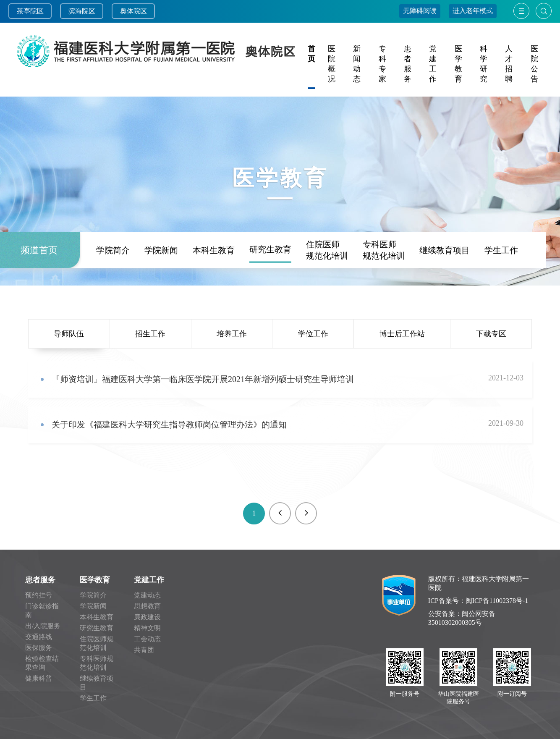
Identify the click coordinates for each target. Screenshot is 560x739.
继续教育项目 (445, 284)
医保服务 (39, 648)
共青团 (144, 650)
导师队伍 (69, 334)
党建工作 (149, 580)
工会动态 (147, 639)
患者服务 (40, 580)
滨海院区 (82, 11)
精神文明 (147, 628)
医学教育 (95, 580)
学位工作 (313, 334)
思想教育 (147, 606)
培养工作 (232, 334)
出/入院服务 (43, 626)
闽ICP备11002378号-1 (497, 601)
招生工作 (150, 334)
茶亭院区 (30, 11)
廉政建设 (147, 617)
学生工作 (501, 284)
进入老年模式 (473, 11)
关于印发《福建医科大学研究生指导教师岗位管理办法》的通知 (169, 425)
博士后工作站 (402, 334)
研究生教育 (270, 283)
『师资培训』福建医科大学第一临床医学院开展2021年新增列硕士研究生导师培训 (203, 379)
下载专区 (491, 334)
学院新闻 (161, 284)
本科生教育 (214, 284)
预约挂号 (39, 595)
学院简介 (113, 284)
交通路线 (39, 637)
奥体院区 (133, 11)
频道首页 (39, 284)
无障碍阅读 (420, 11)
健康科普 (39, 678)
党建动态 (147, 595)
